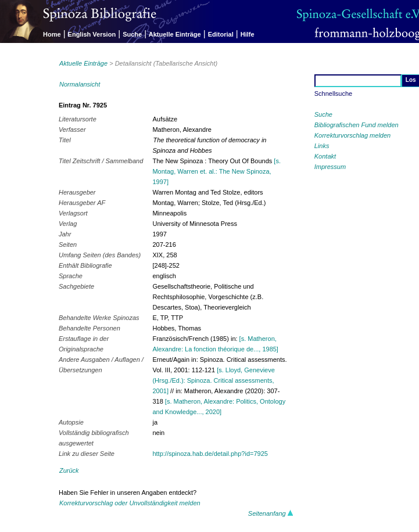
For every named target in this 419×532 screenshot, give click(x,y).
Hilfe (248, 34)
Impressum (330, 167)
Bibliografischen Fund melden (357, 125)
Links (322, 146)
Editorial (221, 34)
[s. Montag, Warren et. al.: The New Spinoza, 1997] (216, 171)
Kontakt (325, 156)
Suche (132, 34)
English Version (92, 34)
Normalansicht (80, 84)
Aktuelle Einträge (175, 34)
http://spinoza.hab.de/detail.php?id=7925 (210, 454)
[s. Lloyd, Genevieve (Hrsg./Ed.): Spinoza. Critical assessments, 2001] (213, 380)
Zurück (69, 470)
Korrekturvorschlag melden (352, 135)
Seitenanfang (271, 513)
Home (52, 34)
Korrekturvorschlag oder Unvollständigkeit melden (130, 503)
